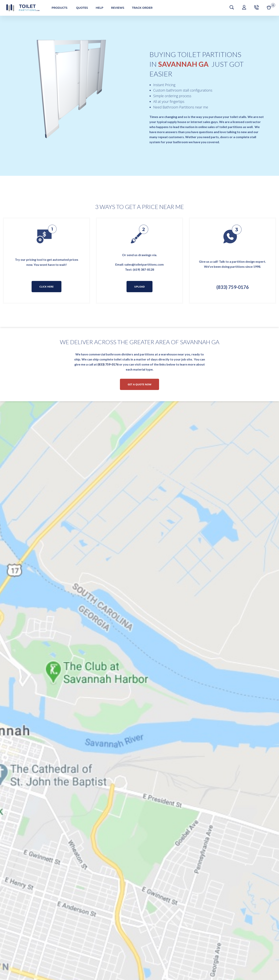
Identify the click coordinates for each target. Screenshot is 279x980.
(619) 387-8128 (143, 269)
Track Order (141, 8)
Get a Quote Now (139, 384)
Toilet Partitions (21, 8)
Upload (139, 287)
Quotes (81, 8)
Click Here (46, 287)
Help (98, 8)
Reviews (116, 8)
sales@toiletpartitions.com (144, 264)
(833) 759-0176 (233, 287)
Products (58, 8)
